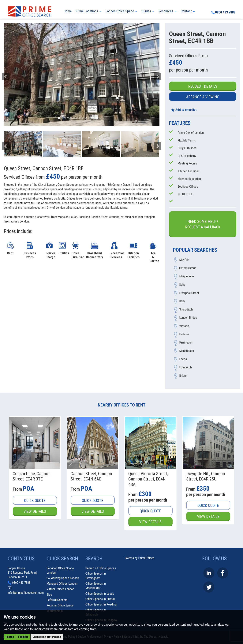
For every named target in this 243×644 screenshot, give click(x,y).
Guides (148, 11)
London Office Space (122, 11)
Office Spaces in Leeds (100, 594)
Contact (188, 11)
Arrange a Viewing (203, 97)
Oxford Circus (188, 268)
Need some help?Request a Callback (203, 224)
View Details (35, 511)
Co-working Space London (63, 578)
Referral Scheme (57, 600)
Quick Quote (35, 501)
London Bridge (188, 318)
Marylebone (187, 276)
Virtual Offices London (60, 589)
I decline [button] (23, 637)
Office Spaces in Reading (101, 604)
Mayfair (184, 260)
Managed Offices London (62, 583)
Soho (182, 285)
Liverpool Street (189, 293)
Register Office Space (60, 605)
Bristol (183, 376)
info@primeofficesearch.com (26, 593)
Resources (168, 11)
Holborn (184, 334)
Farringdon (186, 343)
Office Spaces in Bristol (100, 599)
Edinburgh (185, 367)
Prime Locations (89, 11)
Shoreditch (186, 309)
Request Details (203, 86)
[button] (15, 74)
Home (68, 11)
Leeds (183, 359)
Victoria (184, 326)
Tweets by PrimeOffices (139, 558)
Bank (182, 301)
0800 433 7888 (223, 12)
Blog (49, 594)
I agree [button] (10, 637)
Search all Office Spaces (101, 568)
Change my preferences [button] (47, 637)
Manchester (187, 351)
